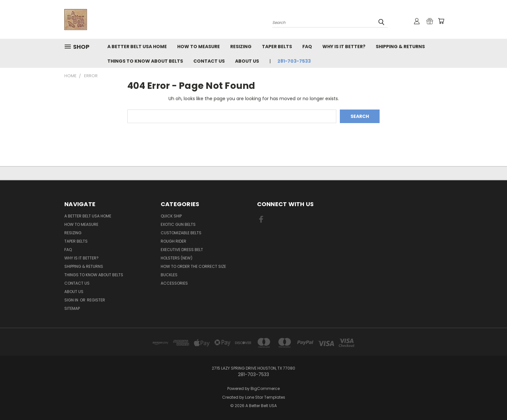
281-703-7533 (294, 61)
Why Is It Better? (344, 47)
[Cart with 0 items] (441, 21)
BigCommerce (265, 388)
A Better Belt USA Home (137, 47)
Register (96, 300)
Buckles (169, 275)
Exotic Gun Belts (178, 224)
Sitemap (72, 308)
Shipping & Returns (400, 47)
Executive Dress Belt (182, 250)
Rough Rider (173, 241)
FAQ (307, 47)
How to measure (199, 47)
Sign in (72, 300)
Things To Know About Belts (145, 61)
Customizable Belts (181, 233)
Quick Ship (171, 216)
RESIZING (241, 47)
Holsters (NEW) (177, 258)
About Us (247, 61)
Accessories (174, 283)
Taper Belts (277, 47)
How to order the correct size (193, 266)
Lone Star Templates (265, 397)
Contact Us (209, 61)
